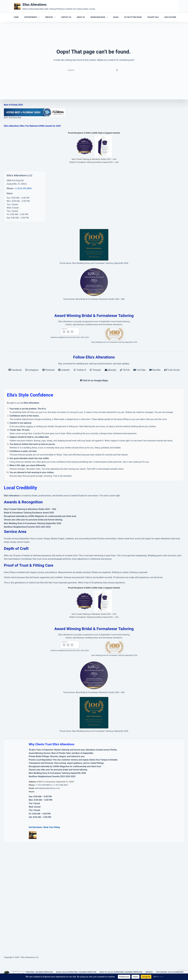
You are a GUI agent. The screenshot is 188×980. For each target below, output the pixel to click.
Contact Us (66, 17)
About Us (81, 17)
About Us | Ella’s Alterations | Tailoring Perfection (121, 972)
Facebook (15, 370)
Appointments (32, 17)
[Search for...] (91, 70)
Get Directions (35, 827)
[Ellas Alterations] (17, 6)
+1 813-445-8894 (43, 785)
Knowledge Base (100, 17)
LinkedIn (64, 370)
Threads (96, 370)
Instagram (32, 370)
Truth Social (172, 370)
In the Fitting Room (133, 17)
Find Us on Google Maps (94, 380)
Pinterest (49, 370)
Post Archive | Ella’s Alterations (170, 972)
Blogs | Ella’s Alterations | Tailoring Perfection (76, 972)
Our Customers (171, 17)
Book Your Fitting (52, 827)
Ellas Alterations (35, 5)
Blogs (116, 17)
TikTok (125, 370)
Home (16, 17)
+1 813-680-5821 (61, 785)
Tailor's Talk (153, 17)
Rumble (155, 370)
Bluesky (111, 370)
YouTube (140, 370)
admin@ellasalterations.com (47, 788)
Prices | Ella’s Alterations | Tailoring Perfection (33, 972)
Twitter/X (80, 370)
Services (51, 17)
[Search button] (117, 70)
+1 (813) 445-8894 (23, 188)
